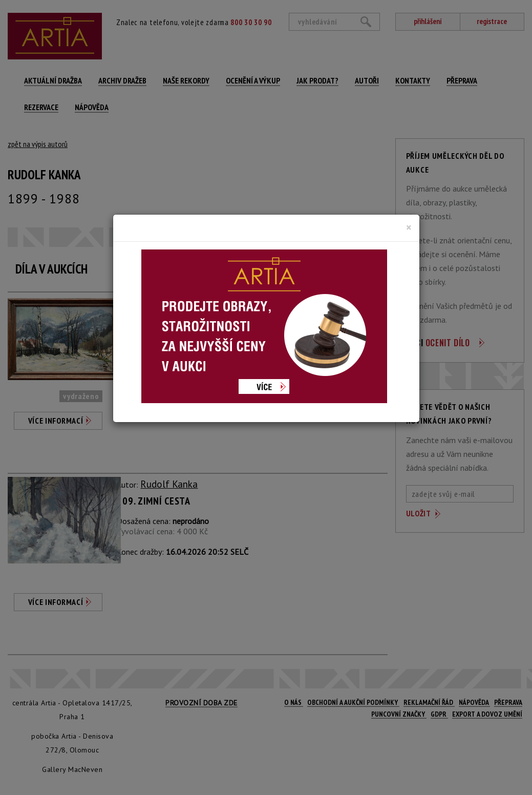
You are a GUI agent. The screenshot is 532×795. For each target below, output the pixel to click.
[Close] (409, 227)
